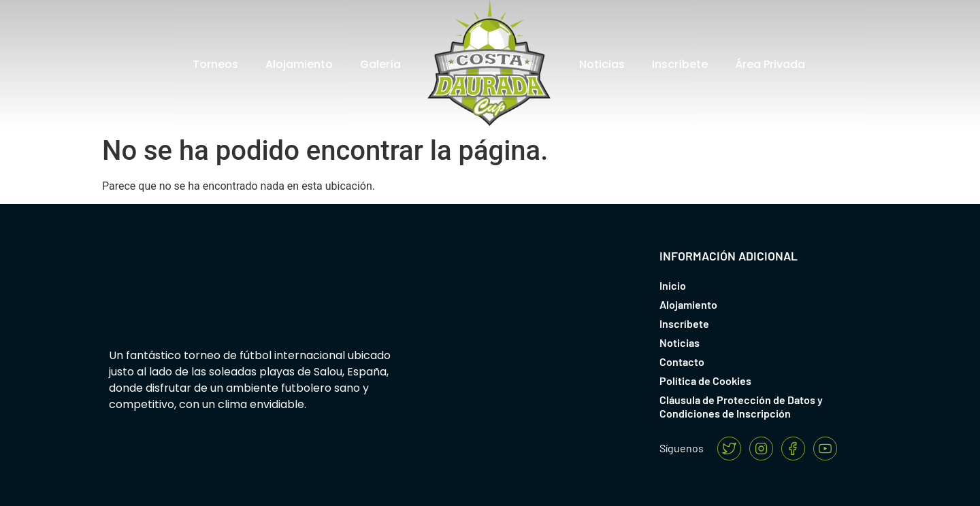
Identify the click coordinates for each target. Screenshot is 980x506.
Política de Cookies (705, 381)
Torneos (215, 64)
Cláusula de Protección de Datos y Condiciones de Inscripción (741, 406)
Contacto (682, 361)
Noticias (602, 64)
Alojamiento (299, 64)
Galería (380, 64)
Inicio (673, 285)
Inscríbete (680, 64)
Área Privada (770, 64)
